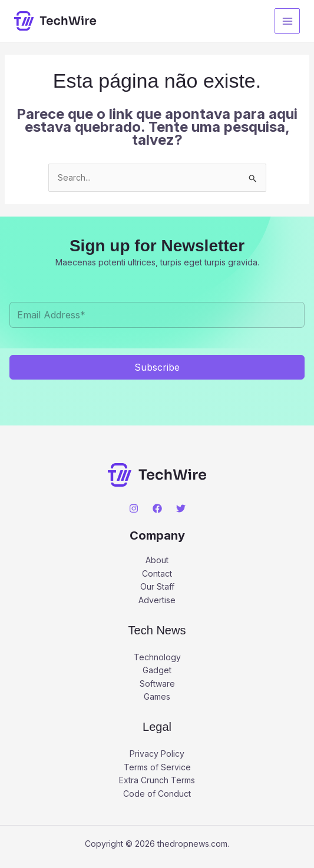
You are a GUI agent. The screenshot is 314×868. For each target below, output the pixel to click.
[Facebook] (157, 508)
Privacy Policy (157, 754)
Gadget (157, 670)
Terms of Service (157, 767)
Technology (157, 657)
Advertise (157, 600)
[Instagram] (134, 508)
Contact (157, 573)
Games (157, 696)
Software (157, 684)
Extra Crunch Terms (157, 780)
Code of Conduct (157, 794)
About (157, 560)
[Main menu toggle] (287, 21)
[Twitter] (181, 508)
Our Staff (157, 586)
